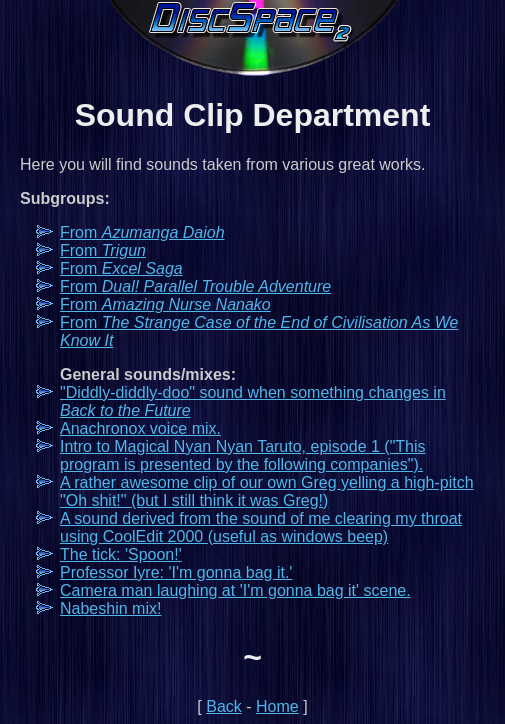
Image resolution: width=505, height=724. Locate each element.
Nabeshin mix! (110, 608)
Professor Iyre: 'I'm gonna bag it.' (176, 572)
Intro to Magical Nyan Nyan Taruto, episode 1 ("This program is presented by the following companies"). (243, 455)
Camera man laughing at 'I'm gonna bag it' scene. (235, 590)
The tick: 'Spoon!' (121, 554)
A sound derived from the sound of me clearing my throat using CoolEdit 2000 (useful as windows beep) (261, 527)
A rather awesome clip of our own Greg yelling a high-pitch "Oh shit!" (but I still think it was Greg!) (267, 491)
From (142, 232)
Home (277, 706)
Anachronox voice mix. (140, 428)
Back (224, 706)
